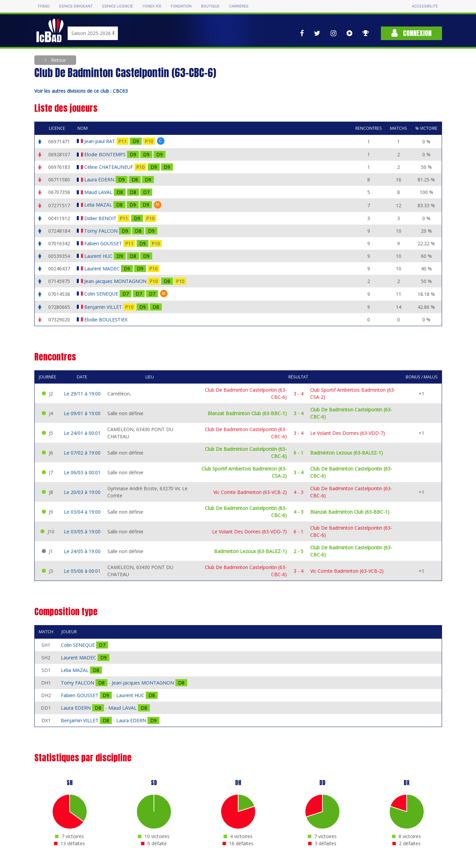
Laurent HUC (99, 256)
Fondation (181, 6)
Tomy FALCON (102, 231)
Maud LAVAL (99, 192)
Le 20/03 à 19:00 (82, 492)
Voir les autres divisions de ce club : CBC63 (81, 91)
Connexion (411, 33)
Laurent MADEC (103, 269)
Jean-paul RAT (100, 141)
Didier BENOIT (101, 218)
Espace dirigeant (76, 6)
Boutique (210, 6)
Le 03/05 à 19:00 (82, 532)
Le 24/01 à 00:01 (82, 433)
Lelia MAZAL (99, 205)
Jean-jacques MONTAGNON (116, 281)
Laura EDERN (100, 180)
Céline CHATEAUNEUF (109, 167)
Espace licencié (118, 6)
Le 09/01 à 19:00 (82, 413)
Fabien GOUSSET (104, 243)
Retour (58, 60)
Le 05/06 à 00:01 (82, 571)
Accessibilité (425, 6)
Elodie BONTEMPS (106, 154)
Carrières (239, 6)
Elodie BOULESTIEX (107, 320)
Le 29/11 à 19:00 (82, 394)
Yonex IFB (152, 6)
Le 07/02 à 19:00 (82, 453)
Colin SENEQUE (102, 294)
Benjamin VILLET (104, 307)
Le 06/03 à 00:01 (82, 472)
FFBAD (44, 6)
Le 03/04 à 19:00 (82, 512)
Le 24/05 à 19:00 (82, 551)
